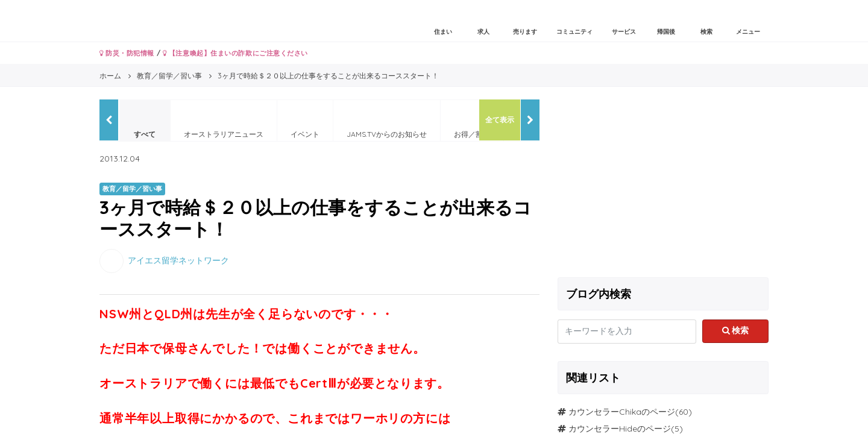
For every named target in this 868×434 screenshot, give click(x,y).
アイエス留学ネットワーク (178, 260)
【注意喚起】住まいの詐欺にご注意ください (235, 53)
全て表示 (500, 120)
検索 (736, 330)
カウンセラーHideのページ (620, 429)
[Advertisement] (663, 184)
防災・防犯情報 (127, 53)
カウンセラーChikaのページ (622, 412)
